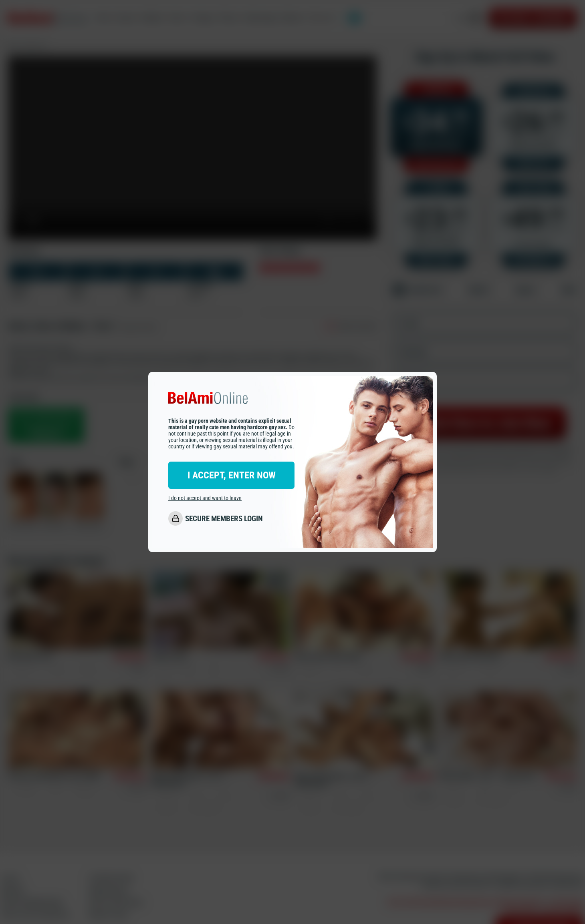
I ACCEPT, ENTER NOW (232, 475)
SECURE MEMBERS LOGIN (224, 519)
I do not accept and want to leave (205, 498)
